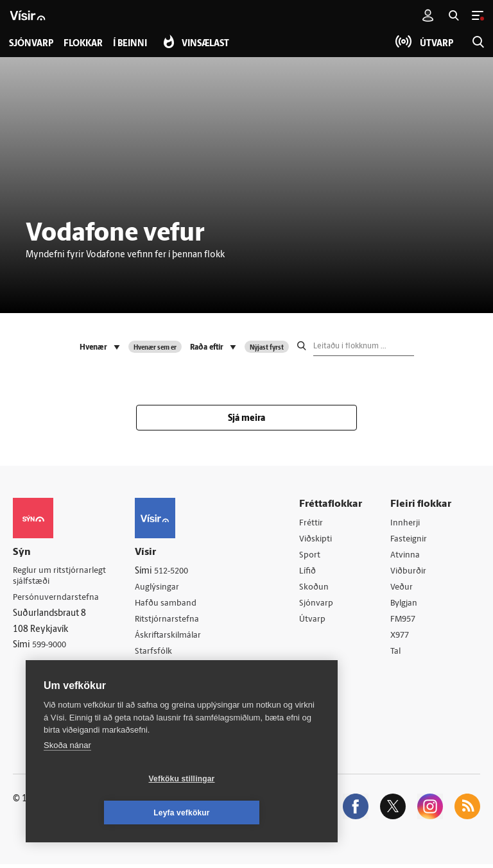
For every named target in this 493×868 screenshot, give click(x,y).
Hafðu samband (171, 604)
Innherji (408, 523)
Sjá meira (246, 419)
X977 (403, 639)
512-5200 (178, 571)
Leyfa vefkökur (258, 813)
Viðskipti (319, 540)
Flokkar (86, 44)
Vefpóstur (159, 687)
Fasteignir (411, 540)
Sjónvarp (319, 605)
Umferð (155, 670)
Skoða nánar (67, 779)
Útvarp (315, 622)
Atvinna (407, 556)
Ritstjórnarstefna (173, 621)
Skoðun (317, 589)
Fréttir (314, 523)
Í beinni (135, 44)
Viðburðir (411, 573)
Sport (313, 556)
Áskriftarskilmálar (174, 637)
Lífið (311, 573)
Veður (404, 589)
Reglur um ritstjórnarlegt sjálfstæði (62, 577)
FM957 (406, 622)
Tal (398, 655)
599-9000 (51, 648)
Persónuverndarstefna (57, 600)
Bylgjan (407, 605)
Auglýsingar (162, 588)
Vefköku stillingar (106, 813)
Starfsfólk (159, 653)
